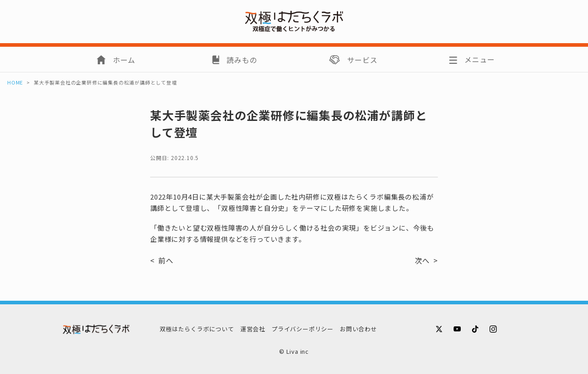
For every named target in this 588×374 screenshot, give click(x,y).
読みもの (242, 60)
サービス (362, 60)
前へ (166, 260)
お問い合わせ (359, 329)
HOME (15, 82)
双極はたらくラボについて (197, 329)
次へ (423, 260)
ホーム (124, 60)
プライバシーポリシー (303, 329)
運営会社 (253, 329)
